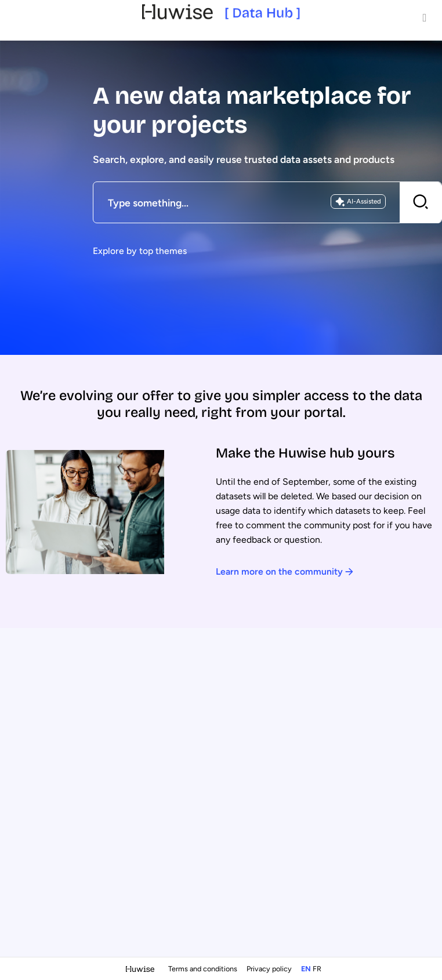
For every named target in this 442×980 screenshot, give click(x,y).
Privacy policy (270, 969)
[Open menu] (425, 17)
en (306, 969)
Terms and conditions (204, 969)
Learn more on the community (285, 571)
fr (317, 969)
